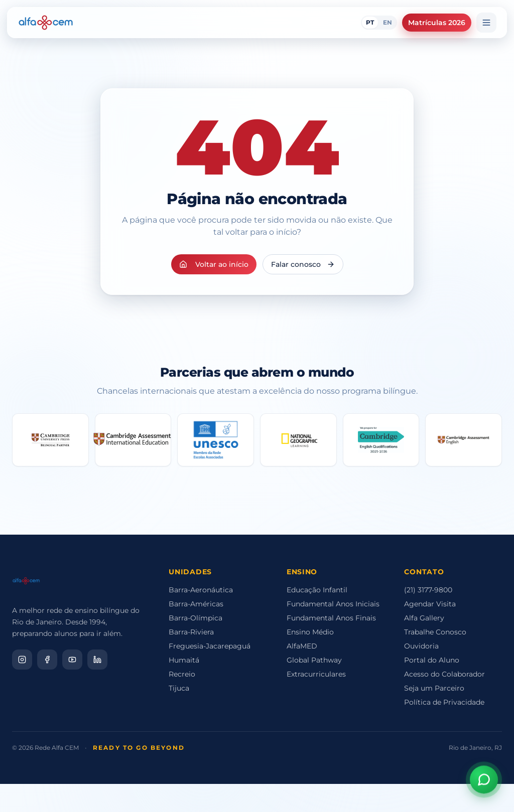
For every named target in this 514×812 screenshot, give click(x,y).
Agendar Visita (430, 604)
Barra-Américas (196, 604)
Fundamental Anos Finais (331, 618)
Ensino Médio (310, 632)
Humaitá (184, 660)
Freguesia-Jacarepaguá (210, 646)
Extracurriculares (316, 674)
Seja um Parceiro (434, 688)
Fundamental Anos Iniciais (333, 604)
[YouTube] (72, 660)
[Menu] (486, 23)
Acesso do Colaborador (444, 674)
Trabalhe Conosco (435, 632)
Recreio (182, 674)
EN (388, 22)
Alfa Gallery (424, 618)
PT (370, 22)
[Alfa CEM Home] (46, 23)
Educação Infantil (317, 590)
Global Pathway (314, 660)
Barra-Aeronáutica (201, 590)
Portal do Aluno (432, 660)
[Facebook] (47, 660)
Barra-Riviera (191, 632)
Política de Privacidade (444, 702)
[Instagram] (22, 660)
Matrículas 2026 (437, 23)
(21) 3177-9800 (428, 590)
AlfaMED (302, 646)
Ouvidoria (421, 646)
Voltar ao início (214, 264)
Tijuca (179, 688)
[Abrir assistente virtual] (484, 778)
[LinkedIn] (97, 660)
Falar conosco (303, 264)
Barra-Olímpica (196, 618)
